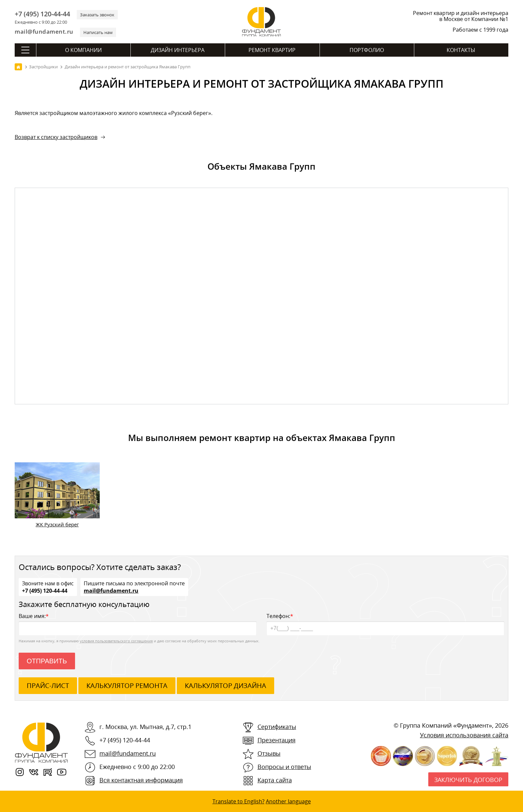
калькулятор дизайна (225, 685)
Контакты (461, 50)
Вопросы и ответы (284, 767)
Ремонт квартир (272, 50)
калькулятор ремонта (127, 685)
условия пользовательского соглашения (116, 641)
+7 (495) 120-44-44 (42, 14)
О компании (83, 50)
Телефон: (385, 624)
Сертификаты (277, 727)
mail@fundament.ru (44, 31)
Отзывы (269, 753)
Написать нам (98, 32)
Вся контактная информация (141, 780)
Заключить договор (468, 780)
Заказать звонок (97, 15)
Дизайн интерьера (178, 50)
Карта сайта (275, 780)
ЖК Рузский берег (57, 524)
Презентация (277, 740)
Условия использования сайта (464, 735)
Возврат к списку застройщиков (56, 137)
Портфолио (367, 50)
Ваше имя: (138, 624)
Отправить (47, 661)
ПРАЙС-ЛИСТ (48, 685)
